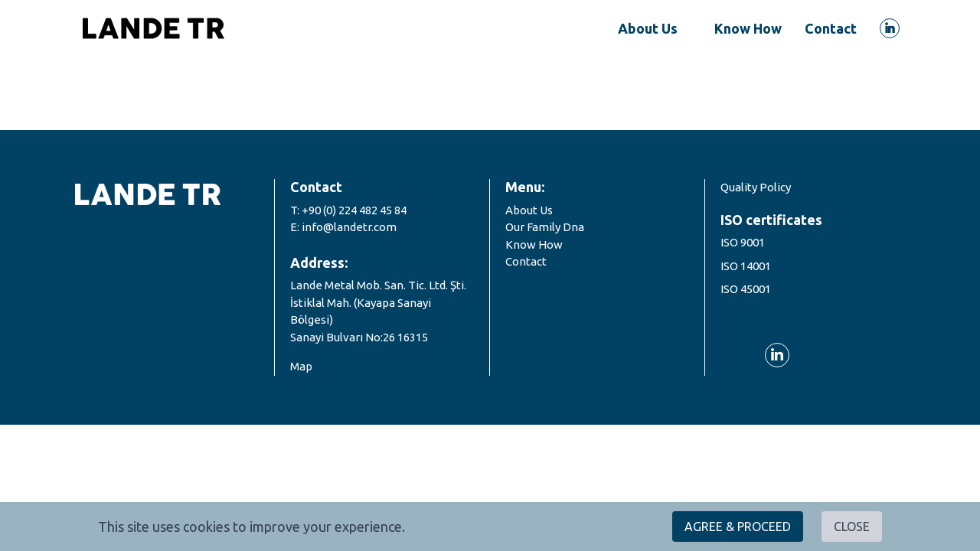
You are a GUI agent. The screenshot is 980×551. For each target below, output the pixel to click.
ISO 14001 (746, 266)
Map (301, 366)
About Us (529, 210)
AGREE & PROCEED (738, 527)
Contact (526, 261)
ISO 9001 (743, 242)
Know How (534, 245)
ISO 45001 (746, 289)
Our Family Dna (545, 227)
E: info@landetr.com (343, 227)
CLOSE (852, 527)
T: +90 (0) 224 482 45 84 (348, 210)
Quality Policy (756, 187)
